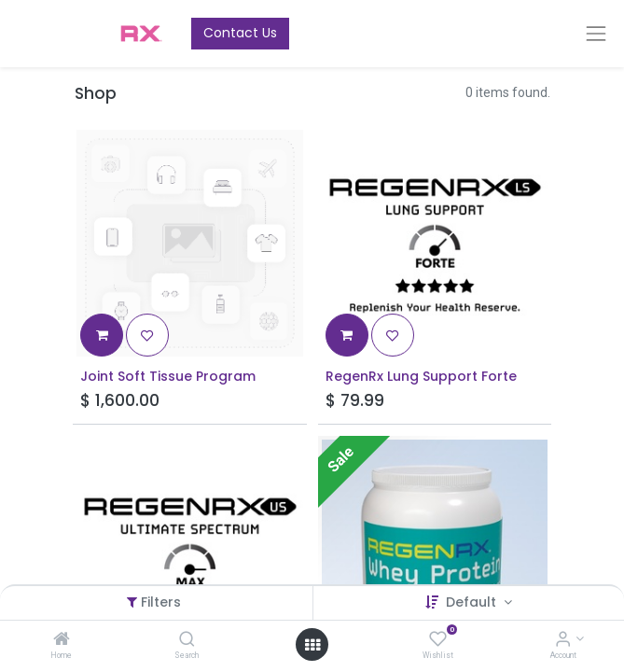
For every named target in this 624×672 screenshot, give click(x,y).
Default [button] (473, 602)
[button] (102, 335)
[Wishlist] (438, 640)
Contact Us (240, 33)
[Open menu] (312, 645)
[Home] (62, 640)
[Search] (187, 640)
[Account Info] (563, 640)
